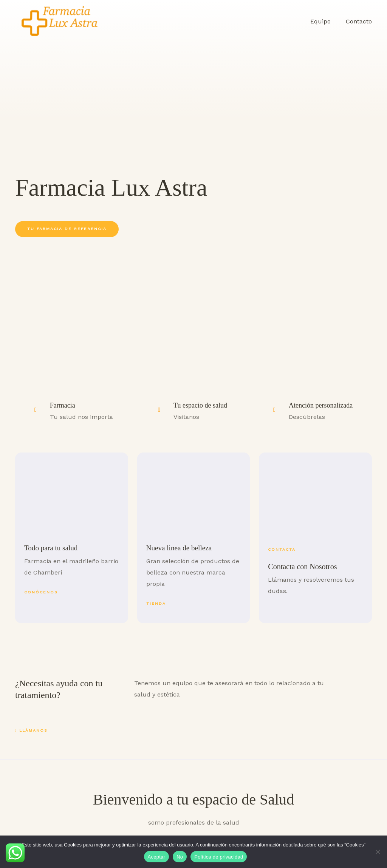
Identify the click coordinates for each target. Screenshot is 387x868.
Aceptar (157, 857)
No (180, 857)
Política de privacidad (219, 857)
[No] (378, 852)
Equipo (325, 21)
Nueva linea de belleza (181, 548)
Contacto (360, 21)
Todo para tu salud (52, 548)
